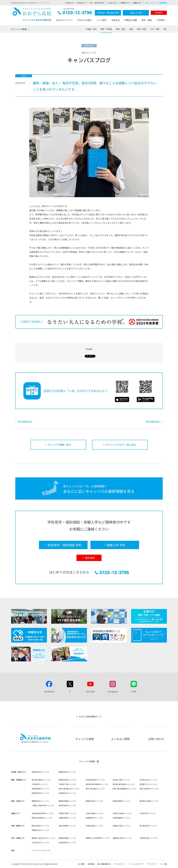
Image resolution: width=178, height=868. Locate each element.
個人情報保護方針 (104, 864)
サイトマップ (152, 864)
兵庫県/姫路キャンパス (121, 818)
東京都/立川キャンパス (148, 784)
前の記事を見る (25, 422)
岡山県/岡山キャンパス (40, 826)
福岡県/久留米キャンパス (122, 838)
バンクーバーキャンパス (41, 850)
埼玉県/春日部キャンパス (95, 780)
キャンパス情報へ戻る (59, 445)
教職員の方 (125, 3)
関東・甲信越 (106, 29)
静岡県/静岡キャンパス (67, 801)
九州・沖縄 (155, 29)
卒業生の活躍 (131, 20)
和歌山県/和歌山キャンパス (42, 818)
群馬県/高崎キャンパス (67, 780)
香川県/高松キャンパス (148, 826)
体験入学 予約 (136, 13)
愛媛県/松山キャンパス (40, 830)
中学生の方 (69, 3)
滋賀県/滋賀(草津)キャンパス (43, 813)
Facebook (49, 691)
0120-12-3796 (75, 13)
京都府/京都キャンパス (67, 813)
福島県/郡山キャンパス (67, 772)
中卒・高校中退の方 (97, 3)
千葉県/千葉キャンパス (67, 784)
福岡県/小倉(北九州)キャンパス (43, 838)
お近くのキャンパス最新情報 (156, 3)
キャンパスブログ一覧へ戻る (121, 445)
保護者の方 (137, 3)
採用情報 (91, 864)
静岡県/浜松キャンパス (94, 801)
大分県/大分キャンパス (40, 842)
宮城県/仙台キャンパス (40, 772)
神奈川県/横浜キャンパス (95, 789)
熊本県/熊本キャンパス (67, 842)
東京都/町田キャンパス (40, 789)
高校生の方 (81, 3)
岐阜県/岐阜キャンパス (67, 805)
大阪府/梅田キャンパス (94, 813)
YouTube (90, 691)
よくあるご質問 (120, 739)
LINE (134, 691)
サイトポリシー (120, 864)
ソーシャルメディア (136, 864)
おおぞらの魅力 (85, 20)
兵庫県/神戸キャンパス (94, 818)
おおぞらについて (64, 20)
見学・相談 (147, 20)
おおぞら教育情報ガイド (90, 717)
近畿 (131, 29)
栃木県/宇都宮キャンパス (41, 780)
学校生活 (116, 20)
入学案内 (161, 20)
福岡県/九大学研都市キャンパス (98, 838)
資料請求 (159, 13)
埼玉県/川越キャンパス (121, 780)
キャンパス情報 (19, 29)
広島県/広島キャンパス (121, 826)
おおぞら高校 (32, 14)
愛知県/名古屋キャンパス (149, 801)
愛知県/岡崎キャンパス (121, 801)
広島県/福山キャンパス (94, 826)
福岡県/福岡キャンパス (67, 838)
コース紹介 (102, 20)
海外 (165, 29)
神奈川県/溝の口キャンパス (69, 789)
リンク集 (164, 864)
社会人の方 (113, 3)
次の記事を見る (153, 422)
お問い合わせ (156, 739)
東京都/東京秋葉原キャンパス (97, 784)
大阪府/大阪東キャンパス (122, 813)
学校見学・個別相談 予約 (108, 13)
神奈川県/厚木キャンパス (149, 789)
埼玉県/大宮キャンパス (148, 780)
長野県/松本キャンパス (67, 793)
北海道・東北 (91, 29)
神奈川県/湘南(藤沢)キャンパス (124, 789)
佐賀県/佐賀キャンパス (149, 838)
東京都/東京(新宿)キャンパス (124, 784)
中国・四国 (141, 29)
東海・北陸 (120, 29)
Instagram (113, 691)
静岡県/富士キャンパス (40, 801)
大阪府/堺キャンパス (147, 813)
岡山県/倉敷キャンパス (67, 826)
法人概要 (81, 864)
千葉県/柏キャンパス (40, 784)
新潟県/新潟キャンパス (40, 793)
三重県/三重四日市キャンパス (43, 805)
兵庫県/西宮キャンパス (67, 818)
